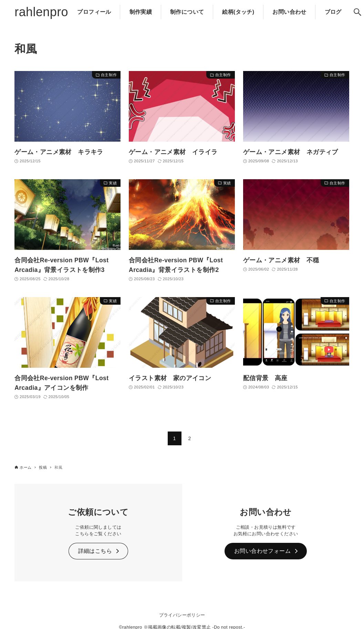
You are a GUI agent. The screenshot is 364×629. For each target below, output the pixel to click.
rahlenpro (41, 12)
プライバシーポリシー (182, 615)
